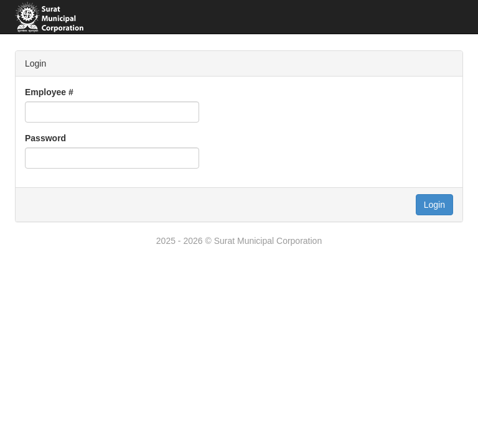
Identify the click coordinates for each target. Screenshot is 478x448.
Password (45, 138)
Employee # (49, 92)
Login (434, 205)
